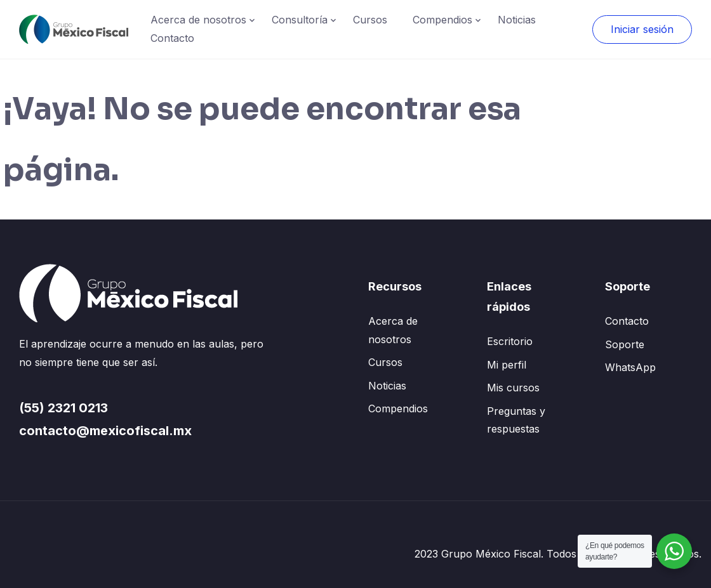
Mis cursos (513, 388)
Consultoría (300, 20)
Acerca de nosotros (198, 20)
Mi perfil (507, 365)
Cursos (370, 20)
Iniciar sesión (642, 29)
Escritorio (510, 341)
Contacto (172, 38)
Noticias (517, 20)
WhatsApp (630, 367)
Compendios (442, 20)
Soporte (625, 344)
